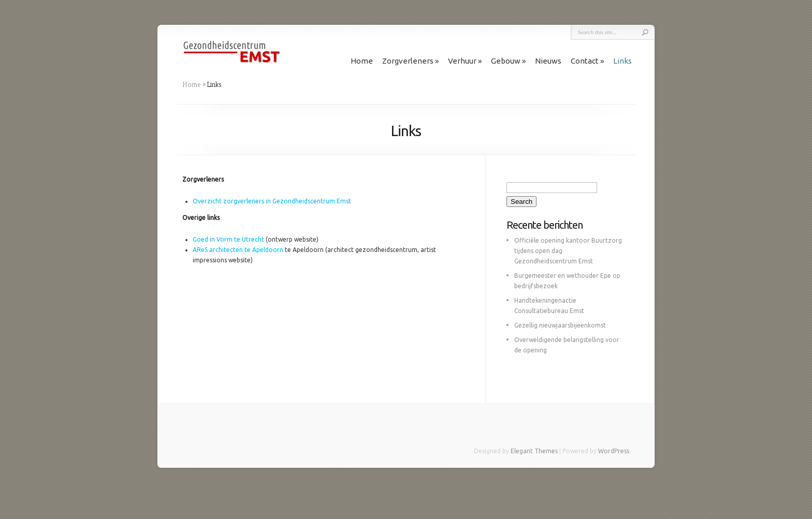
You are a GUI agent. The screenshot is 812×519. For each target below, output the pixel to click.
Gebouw (506, 61)
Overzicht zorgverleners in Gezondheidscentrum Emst (272, 201)
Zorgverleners (408, 61)
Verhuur (462, 61)
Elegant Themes (534, 451)
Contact (585, 61)
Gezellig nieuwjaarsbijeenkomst (560, 325)
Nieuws (548, 61)
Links (622, 61)
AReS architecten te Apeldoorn (238, 250)
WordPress (614, 451)
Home (362, 61)
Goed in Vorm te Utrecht (228, 239)
